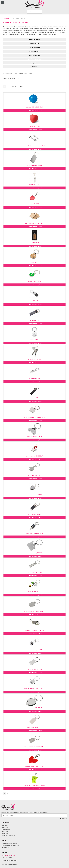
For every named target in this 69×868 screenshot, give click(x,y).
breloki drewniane (35, 47)
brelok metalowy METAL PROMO (35, 611)
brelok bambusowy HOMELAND (35, 223)
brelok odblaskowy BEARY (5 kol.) (35, 785)
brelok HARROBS (35, 378)
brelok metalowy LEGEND (34, 572)
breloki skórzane (35, 43)
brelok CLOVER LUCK (35, 282)
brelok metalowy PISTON (35, 650)
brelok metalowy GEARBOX (34, 534)
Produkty (6, 18)
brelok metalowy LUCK (35, 592)
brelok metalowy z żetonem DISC (34, 747)
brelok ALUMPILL (35, 185)
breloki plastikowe (35, 55)
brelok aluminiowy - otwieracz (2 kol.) (34, 146)
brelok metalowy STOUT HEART (35, 708)
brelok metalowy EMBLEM (34, 495)
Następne (14, 86)
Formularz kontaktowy (9, 861)
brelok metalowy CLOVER (35, 475)
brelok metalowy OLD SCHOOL (35, 630)
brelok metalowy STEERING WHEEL (35, 689)
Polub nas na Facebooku (10, 865)
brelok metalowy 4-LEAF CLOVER (35, 417)
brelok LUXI (35, 398)
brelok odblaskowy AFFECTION (34, 766)
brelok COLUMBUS (34, 301)
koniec (21, 86)
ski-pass (35, 67)
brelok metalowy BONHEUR (34, 456)
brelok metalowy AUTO (35, 437)
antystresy (34, 63)
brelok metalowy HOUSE (34, 553)
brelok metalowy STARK (34, 669)
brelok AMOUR (35, 204)
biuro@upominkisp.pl (9, 855)
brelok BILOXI (34, 243)
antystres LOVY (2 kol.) (34, 126)
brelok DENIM (35, 320)
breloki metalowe (35, 40)
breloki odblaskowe (34, 51)
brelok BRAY (34, 262)
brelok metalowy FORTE (34, 514)
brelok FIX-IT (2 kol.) (34, 359)
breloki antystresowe (35, 59)
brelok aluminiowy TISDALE (34, 165)
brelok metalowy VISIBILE (35, 727)
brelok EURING (35, 340)
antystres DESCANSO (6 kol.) (35, 107)
